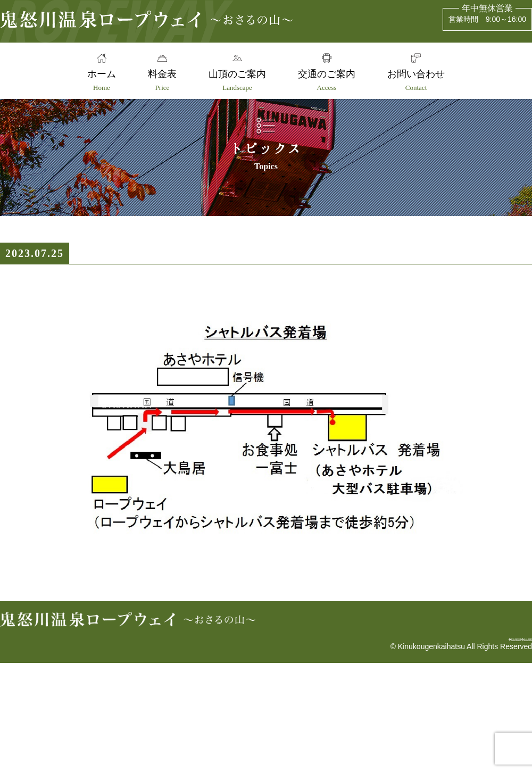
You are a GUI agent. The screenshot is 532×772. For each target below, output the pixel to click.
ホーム (97, 80)
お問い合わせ (421, 80)
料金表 (160, 80)
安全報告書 (455, 744)
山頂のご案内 (237, 80)
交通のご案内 (329, 80)
